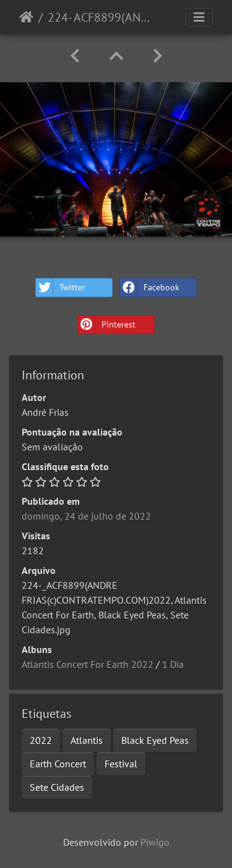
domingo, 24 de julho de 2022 (86, 516)
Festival (121, 764)
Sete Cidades (57, 787)
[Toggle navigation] (199, 17)
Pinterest (107, 325)
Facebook (150, 288)
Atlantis (87, 740)
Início (26, 17)
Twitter (61, 288)
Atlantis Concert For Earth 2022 (88, 664)
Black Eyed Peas (155, 740)
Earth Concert (58, 764)
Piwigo (155, 842)
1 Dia (173, 664)
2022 (41, 740)
